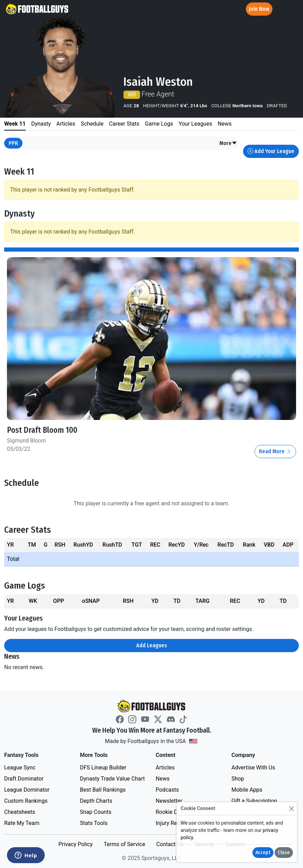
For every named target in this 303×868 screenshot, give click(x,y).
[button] (228, 143)
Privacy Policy (75, 844)
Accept (263, 853)
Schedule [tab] (92, 124)
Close (284, 853)
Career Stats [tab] (124, 124)
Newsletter (169, 801)
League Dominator (27, 790)
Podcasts (167, 790)
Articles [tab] (66, 124)
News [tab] (225, 124)
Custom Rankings (26, 801)
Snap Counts (96, 812)
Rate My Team (22, 823)
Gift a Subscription (254, 801)
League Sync (20, 768)
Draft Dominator (24, 779)
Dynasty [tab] (41, 124)
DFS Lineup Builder (103, 768)
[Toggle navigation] (292, 9)
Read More (275, 451)
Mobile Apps (247, 790)
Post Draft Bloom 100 (42, 430)
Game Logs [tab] (159, 124)
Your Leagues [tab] (195, 124)
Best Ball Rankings (103, 790)
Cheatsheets (20, 812)
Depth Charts (96, 801)
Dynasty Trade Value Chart (112, 779)
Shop (238, 779)
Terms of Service (124, 844)
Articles (165, 768)
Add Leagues (152, 645)
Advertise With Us (253, 768)
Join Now (259, 9)
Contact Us (170, 844)
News (163, 779)
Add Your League (271, 151)
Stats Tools (94, 823)
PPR (13, 143)
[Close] (291, 808)
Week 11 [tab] (15, 124)
